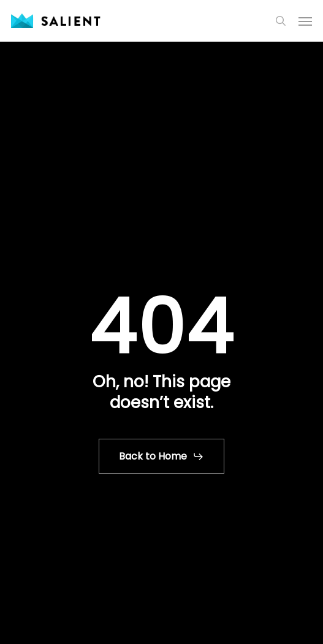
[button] (305, 21)
